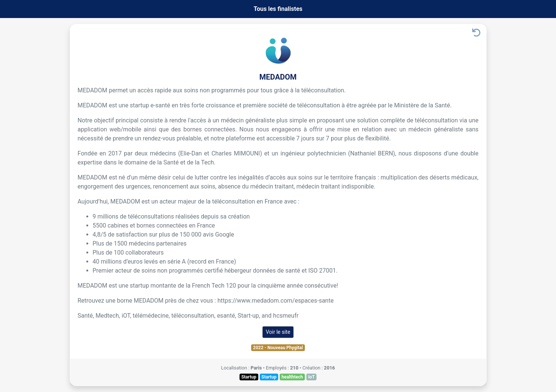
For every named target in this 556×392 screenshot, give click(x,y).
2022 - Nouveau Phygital (278, 348)
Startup (249, 377)
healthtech (292, 377)
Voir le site (278, 332)
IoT (312, 377)
